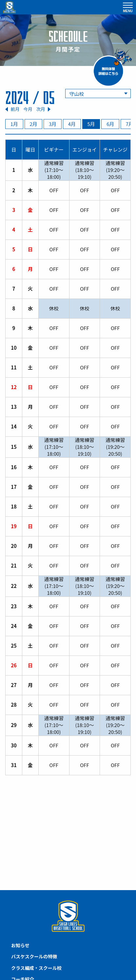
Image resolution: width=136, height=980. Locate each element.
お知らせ (20, 945)
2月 (33, 124)
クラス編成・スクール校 (36, 968)
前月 (15, 109)
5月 (91, 124)
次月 (40, 109)
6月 (110, 124)
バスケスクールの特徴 (34, 956)
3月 (53, 124)
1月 (14, 124)
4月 (72, 124)
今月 (28, 109)
